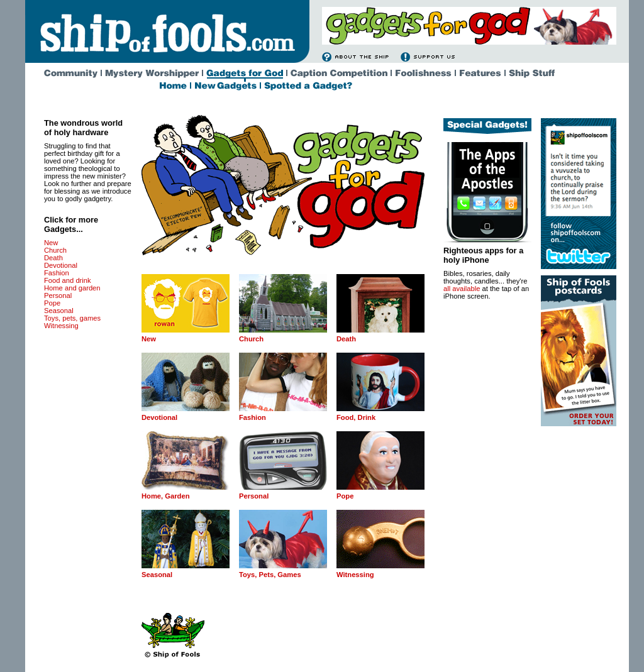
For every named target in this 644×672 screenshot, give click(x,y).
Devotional (61, 265)
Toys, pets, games (72, 318)
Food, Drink (356, 417)
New (51, 243)
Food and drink (68, 280)
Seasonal (59, 311)
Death (53, 258)
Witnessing (61, 326)
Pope (52, 303)
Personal (58, 295)
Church (55, 250)
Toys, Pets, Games (270, 575)
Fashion (57, 273)
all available (462, 289)
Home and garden (72, 288)
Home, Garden (165, 496)
